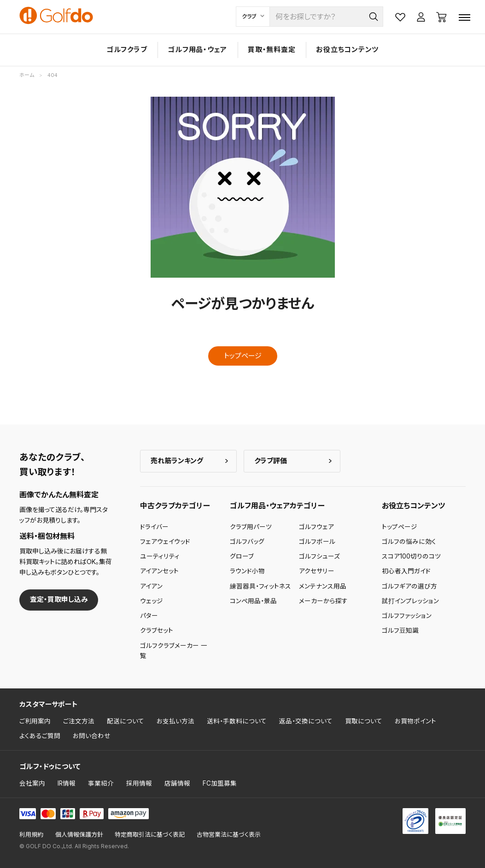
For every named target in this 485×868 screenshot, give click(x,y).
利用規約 (31, 835)
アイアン (151, 586)
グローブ (242, 556)
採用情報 (139, 783)
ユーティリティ (160, 556)
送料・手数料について (237, 721)
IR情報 (67, 783)
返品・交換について (306, 721)
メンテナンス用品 (323, 586)
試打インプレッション (410, 601)
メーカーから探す (323, 601)
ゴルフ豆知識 (400, 630)
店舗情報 (177, 783)
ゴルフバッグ (247, 542)
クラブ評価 (271, 461)
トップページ (243, 356)
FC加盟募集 (220, 783)
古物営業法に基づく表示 (229, 835)
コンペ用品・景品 (253, 601)
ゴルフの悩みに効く (409, 542)
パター (149, 616)
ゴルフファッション (407, 616)
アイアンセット (159, 571)
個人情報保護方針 (79, 835)
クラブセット (157, 630)
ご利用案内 (35, 721)
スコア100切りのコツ (411, 556)
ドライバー (154, 527)
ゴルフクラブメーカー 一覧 (174, 651)
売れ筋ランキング (177, 461)
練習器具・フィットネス (260, 586)
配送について (126, 721)
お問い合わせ (92, 736)
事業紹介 (101, 783)
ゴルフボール (317, 542)
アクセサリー (317, 571)
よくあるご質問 (40, 736)
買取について (364, 721)
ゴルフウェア (316, 527)
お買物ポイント (415, 721)
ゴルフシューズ (319, 556)
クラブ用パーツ (251, 527)
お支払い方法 (175, 721)
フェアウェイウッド (165, 542)
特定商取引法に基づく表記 (150, 835)
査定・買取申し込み (59, 599)
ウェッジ (152, 601)
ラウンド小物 (247, 571)
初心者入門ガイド (406, 571)
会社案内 (32, 783)
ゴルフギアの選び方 (409, 586)
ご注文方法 (79, 721)
